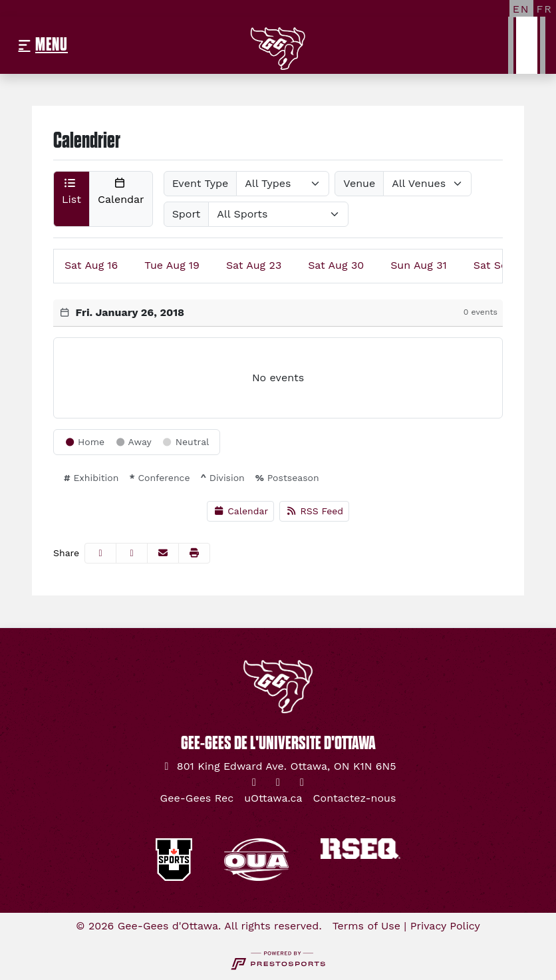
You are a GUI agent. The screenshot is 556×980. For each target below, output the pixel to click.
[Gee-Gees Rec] (197, 798)
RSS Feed (314, 511)
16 (91, 265)
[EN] (521, 9)
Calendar (240, 511)
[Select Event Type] (283, 184)
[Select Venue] (427, 184)
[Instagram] (278, 782)
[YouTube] (302, 782)
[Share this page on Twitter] (132, 553)
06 (502, 265)
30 (336, 265)
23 (254, 265)
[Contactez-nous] (355, 798)
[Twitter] (254, 782)
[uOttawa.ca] (273, 798)
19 (172, 265)
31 (419, 265)
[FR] (545, 9)
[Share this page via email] (163, 553)
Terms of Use (366, 926)
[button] (71, 199)
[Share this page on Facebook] (100, 553)
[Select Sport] (278, 214)
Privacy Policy (445, 926)
